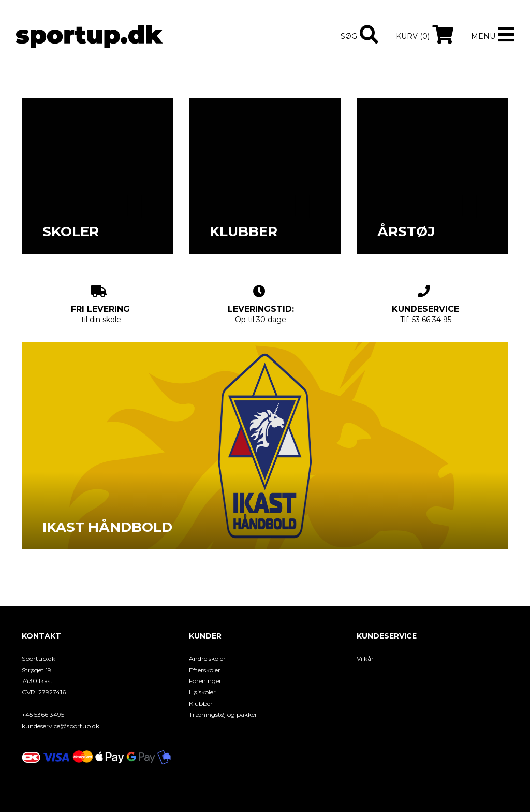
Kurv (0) (413, 36)
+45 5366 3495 (43, 714)
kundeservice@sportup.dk (61, 726)
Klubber (201, 704)
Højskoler (202, 692)
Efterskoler (205, 670)
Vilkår (365, 658)
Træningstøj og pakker (223, 714)
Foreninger (205, 681)
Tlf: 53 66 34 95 (425, 304)
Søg (349, 36)
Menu (483, 36)
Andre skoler (207, 658)
